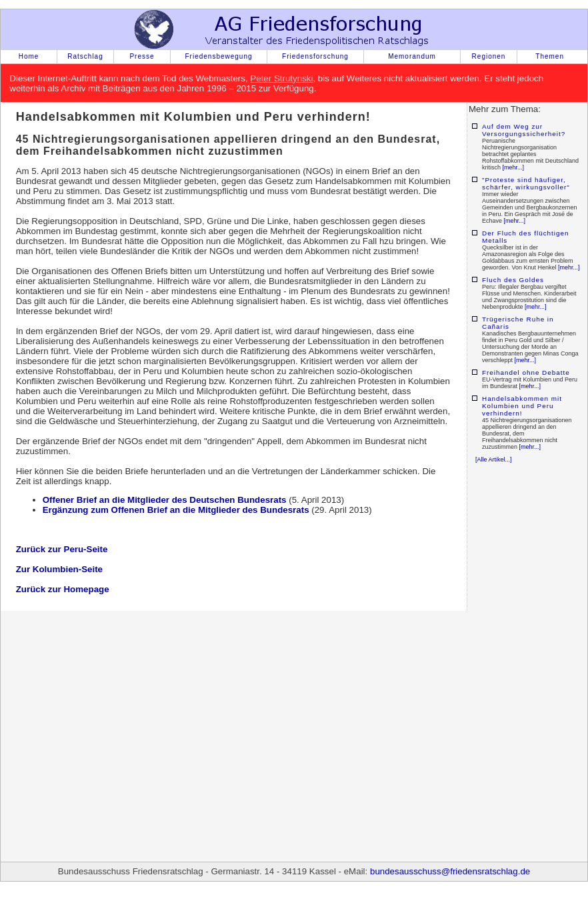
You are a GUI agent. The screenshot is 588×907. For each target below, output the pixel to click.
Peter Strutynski (281, 78)
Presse (142, 56)
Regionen (489, 56)
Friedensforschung (315, 56)
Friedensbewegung (218, 56)
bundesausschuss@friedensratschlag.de (450, 871)
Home (29, 56)
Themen (550, 56)
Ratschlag (85, 56)
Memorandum (412, 56)
